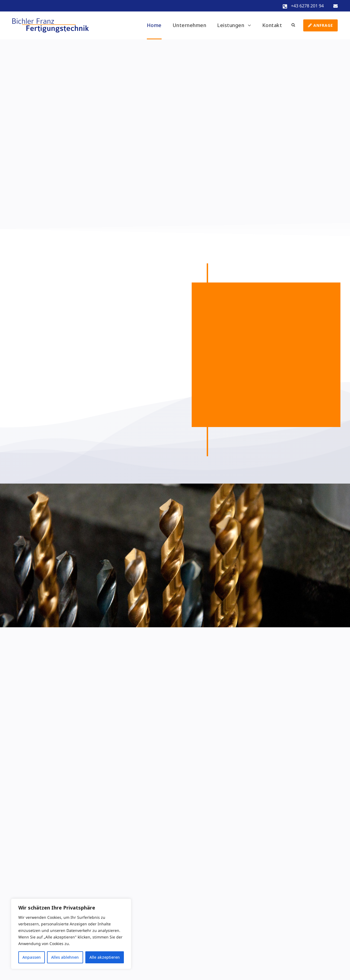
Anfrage (320, 25)
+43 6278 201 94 (307, 6)
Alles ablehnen (65, 957)
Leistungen (231, 25)
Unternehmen (189, 25)
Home (154, 25)
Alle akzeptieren (105, 957)
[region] (71, 934)
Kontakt (272, 25)
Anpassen (32, 957)
